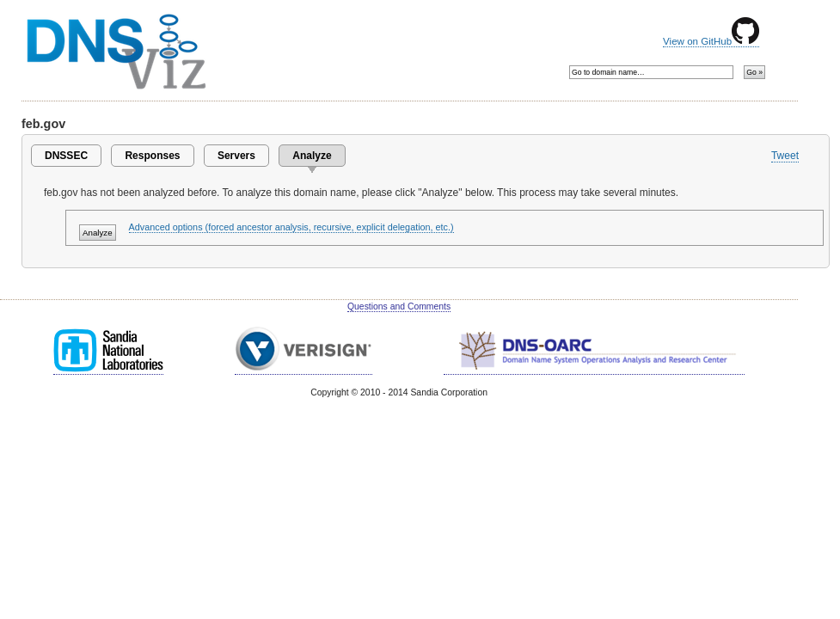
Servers (236, 156)
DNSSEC (66, 156)
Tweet (785, 156)
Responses (152, 156)
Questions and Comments (399, 306)
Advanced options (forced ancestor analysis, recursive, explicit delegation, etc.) (291, 227)
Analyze (312, 156)
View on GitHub (711, 41)
